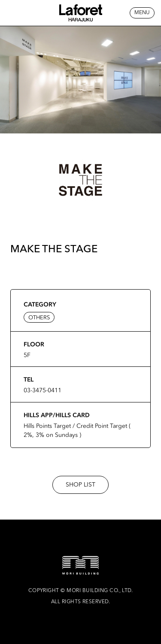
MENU (142, 13)
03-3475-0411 (43, 390)
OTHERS (39, 317)
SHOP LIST (80, 485)
